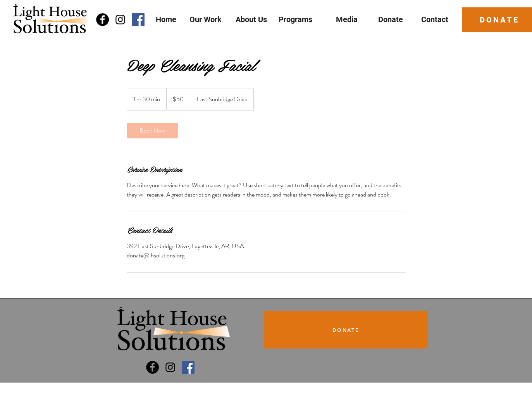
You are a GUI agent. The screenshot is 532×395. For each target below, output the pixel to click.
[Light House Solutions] (152, 367)
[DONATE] (346, 330)
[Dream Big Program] (188, 367)
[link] (152, 131)
